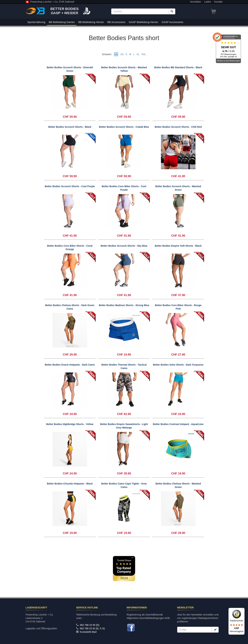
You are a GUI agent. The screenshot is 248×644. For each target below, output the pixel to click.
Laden (208, 2)
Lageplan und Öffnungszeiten (41, 628)
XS (122, 54)
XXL (144, 54)
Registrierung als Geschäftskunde (145, 615)
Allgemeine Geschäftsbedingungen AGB (148, 618)
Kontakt (218, 2)
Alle (116, 54)
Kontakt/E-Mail (88, 632)
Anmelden (196, 2)
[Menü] (242, 610)
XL (138, 54)
